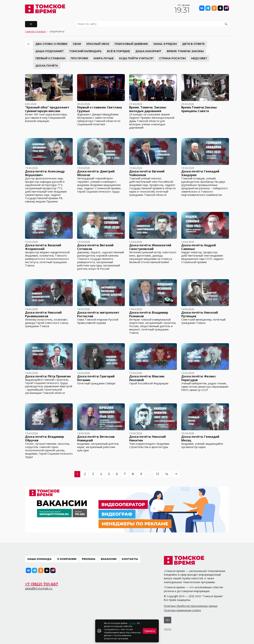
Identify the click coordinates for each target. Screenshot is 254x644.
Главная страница (35, 32)
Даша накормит (148, 51)
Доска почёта (47, 66)
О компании (67, 559)
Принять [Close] (150, 631)
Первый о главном (50, 58)
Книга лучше (104, 58)
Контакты (130, 559)
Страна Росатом (172, 58)
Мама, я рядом (165, 44)
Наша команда (39, 559)
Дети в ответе (193, 44)
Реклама (89, 559)
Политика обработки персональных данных (191, 606)
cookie (132, 623)
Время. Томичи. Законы (185, 51)
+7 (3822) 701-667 (42, 584)
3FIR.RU (168, 629)
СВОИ (77, 44)
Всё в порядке (119, 51)
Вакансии (109, 559)
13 (158, 474)
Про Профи (79, 58)
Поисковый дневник (131, 44)
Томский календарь (85, 51)
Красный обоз (98, 44)
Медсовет (199, 58)
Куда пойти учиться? (136, 58)
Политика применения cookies (182, 610)
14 (167, 474)
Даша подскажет (50, 51)
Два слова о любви (51, 44)
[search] (152, 24)
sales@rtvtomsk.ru (39, 589)
